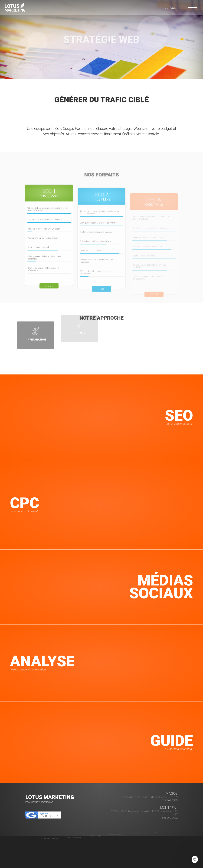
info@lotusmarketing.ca (39, 802)
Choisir (49, 298)
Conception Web (50, 826)
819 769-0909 (170, 788)
